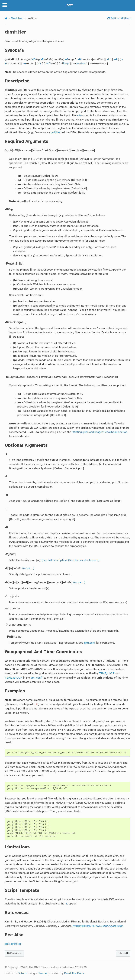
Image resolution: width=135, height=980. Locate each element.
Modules (17, 19)
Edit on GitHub (120, 19)
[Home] (6, 19)
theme (43, 973)
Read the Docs (74, 973)
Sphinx (22, 973)
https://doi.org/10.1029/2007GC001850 (98, 926)
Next (123, 953)
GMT (70, 6)
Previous (14, 953)
